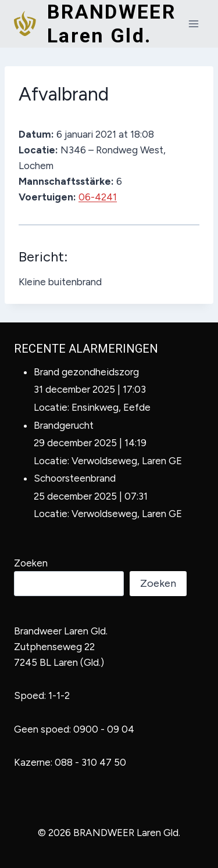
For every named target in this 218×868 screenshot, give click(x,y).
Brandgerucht (64, 425)
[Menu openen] (193, 24)
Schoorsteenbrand (75, 478)
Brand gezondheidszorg (86, 372)
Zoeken (31, 563)
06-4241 (98, 197)
